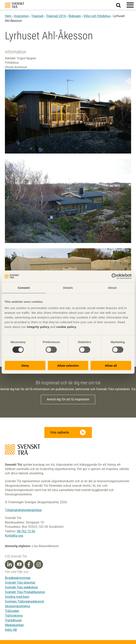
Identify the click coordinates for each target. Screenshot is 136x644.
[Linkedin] (9, 565)
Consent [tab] (24, 288)
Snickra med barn (17, 597)
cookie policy (66, 327)
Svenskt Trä (15, 5)
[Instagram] (39, 565)
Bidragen (75, 16)
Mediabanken (14, 625)
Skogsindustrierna (17, 606)
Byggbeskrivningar (18, 578)
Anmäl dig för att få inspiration (68, 399)
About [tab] (112, 288)
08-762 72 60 (26, 531)
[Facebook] (29, 565)
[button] (130, 5)
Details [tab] (68, 288)
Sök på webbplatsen (121, 5)
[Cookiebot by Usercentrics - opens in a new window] (114, 276)
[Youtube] (19, 564)
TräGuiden (12, 611)
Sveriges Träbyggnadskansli (24, 601)
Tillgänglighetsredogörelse (23, 510)
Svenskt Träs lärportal (20, 583)
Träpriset (37, 16)
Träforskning (14, 616)
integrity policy (38, 327)
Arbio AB (11, 630)
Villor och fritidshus (97, 16)
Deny (25, 365)
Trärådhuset (13, 620)
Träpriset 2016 (56, 16)
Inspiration (21, 16)
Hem (8, 16)
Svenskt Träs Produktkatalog (25, 592)
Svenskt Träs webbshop (21, 587)
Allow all (111, 365)
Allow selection (68, 365)
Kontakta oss (14, 536)
